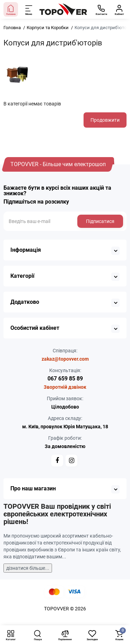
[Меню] (29, 9)
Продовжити (105, 120)
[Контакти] (101, 9)
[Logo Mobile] (63, 9)
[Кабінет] (119, 9)
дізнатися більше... (28, 568)
